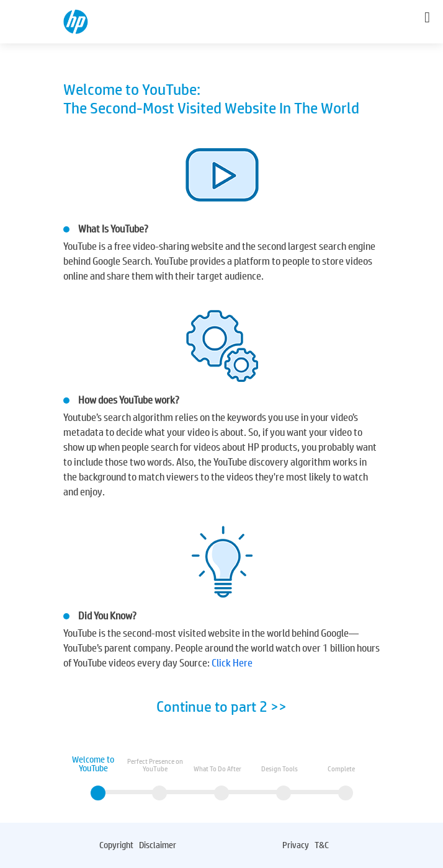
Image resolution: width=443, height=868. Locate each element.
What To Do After (217, 769)
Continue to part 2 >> (221, 707)
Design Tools (280, 769)
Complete (341, 769)
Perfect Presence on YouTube (155, 765)
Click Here (232, 663)
